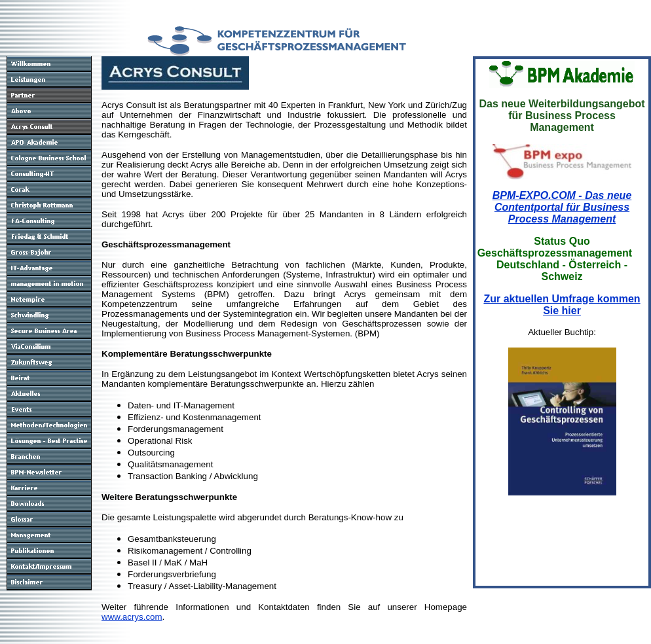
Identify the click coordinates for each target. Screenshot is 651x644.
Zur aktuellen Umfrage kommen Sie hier (562, 305)
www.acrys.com (132, 617)
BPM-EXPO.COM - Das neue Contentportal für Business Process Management (562, 207)
